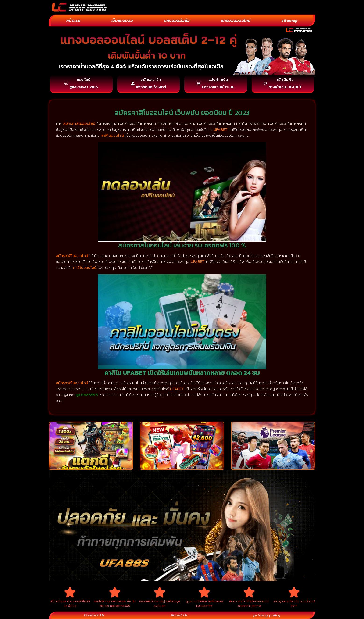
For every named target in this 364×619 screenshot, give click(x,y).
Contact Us (94, 615)
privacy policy (267, 615)
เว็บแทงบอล (122, 20)
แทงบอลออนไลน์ (236, 20)
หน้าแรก (73, 20)
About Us (179, 615)
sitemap (290, 20)
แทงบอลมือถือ (177, 20)
